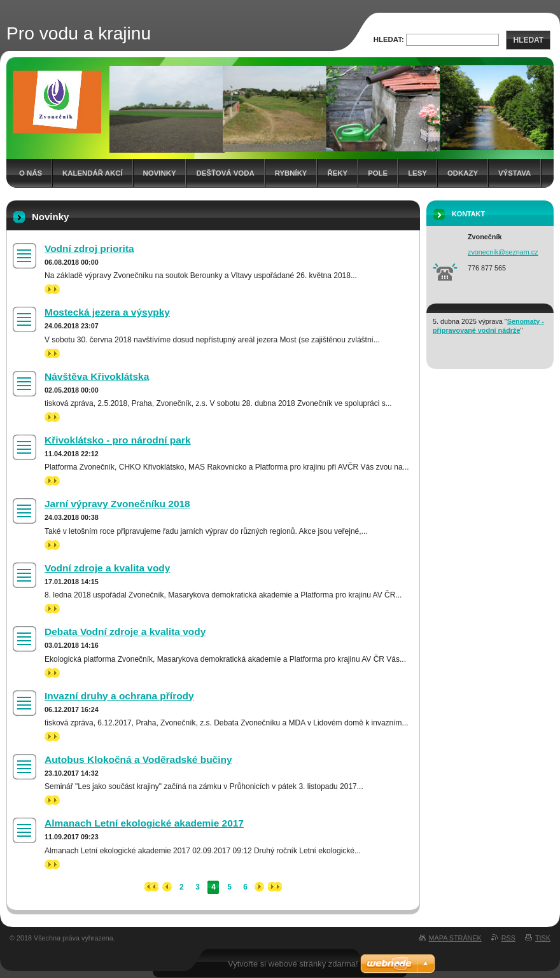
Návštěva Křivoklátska (97, 376)
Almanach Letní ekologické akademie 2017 (144, 823)
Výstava (514, 173)
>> (52, 289)
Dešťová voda (225, 173)
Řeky (337, 173)
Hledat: (389, 39)
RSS (508, 938)
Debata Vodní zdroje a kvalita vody (125, 632)
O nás (31, 173)
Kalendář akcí (93, 173)
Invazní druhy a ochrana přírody (119, 696)
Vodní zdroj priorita (89, 248)
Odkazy (463, 173)
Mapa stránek (455, 938)
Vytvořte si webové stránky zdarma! (293, 964)
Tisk (543, 938)
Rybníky (291, 173)
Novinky (160, 173)
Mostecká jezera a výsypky (107, 312)
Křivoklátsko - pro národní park (118, 440)
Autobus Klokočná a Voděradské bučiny (138, 759)
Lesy (417, 173)
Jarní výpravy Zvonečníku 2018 (117, 504)
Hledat (528, 40)
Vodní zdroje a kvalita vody (107, 568)
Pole (378, 173)
